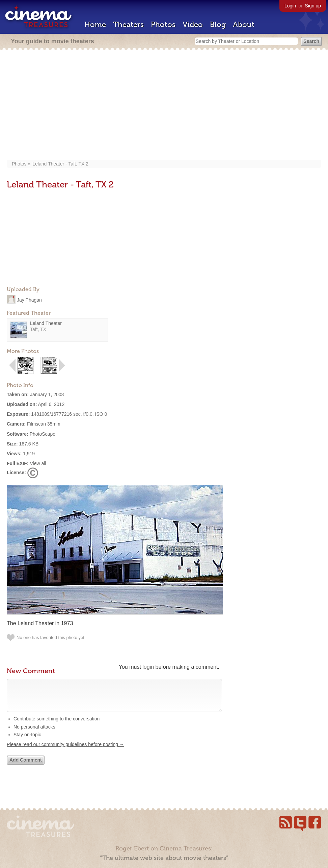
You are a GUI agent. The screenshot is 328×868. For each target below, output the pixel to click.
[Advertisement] (164, 105)
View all (38, 463)
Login (290, 6)
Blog (218, 24)
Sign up (313, 6)
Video (193, 24)
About (244, 24)
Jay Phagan (29, 300)
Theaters (128, 24)
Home (95, 24)
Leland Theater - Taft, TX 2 (60, 164)
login (148, 667)
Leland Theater (46, 323)
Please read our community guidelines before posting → (65, 751)
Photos (163, 24)
